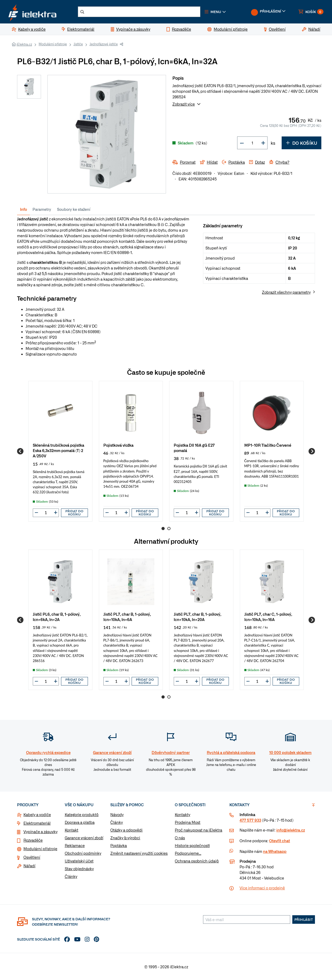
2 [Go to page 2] (169, 529)
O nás (180, 838)
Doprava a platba (80, 822)
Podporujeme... (188, 853)
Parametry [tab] (42, 209)
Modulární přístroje (53, 44)
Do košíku (301, 143)
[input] (46, 513)
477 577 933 (250, 820)
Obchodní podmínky (83, 853)
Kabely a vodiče (37, 814)
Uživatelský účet (79, 861)
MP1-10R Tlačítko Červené (268, 445)
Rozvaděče (33, 840)
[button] (215, 12)
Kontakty (183, 814)
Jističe (78, 44)
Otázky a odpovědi (126, 830)
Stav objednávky (79, 869)
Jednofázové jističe (104, 44)
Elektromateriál (37, 823)
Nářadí (29, 866)
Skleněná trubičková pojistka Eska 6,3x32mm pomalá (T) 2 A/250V (58, 450)
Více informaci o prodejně (262, 888)
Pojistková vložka (118, 445)
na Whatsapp (275, 851)
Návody (117, 814)
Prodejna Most (188, 822)
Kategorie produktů (82, 814)
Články (71, 876)
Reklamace (75, 845)
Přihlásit (304, 919)
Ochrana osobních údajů (197, 861)
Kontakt (72, 830)
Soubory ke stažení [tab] (74, 209)
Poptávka (119, 845)
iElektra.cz (24, 44)
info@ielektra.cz (291, 830)
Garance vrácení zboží (84, 838)
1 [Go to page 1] (163, 529)
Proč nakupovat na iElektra (199, 830)
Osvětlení (32, 857)
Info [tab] (23, 209)
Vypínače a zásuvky (41, 832)
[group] (60, 451)
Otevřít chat (280, 841)
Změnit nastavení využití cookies (139, 853)
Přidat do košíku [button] (74, 513)
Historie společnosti (192, 845)
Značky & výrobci (125, 838)
